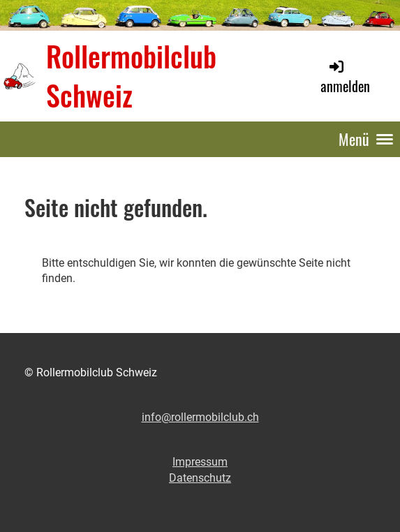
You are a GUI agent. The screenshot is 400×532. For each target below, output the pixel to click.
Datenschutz (200, 478)
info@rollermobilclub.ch (200, 417)
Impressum (200, 462)
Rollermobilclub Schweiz (131, 75)
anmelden (345, 77)
